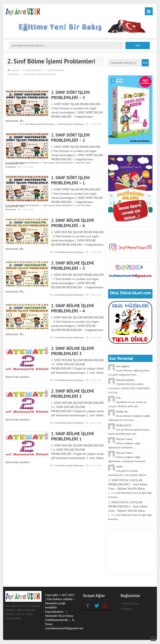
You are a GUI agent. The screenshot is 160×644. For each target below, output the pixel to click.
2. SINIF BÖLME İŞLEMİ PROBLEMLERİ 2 (72, 394)
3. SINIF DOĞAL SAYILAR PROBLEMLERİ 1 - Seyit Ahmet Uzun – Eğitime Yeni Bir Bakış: (130, 489)
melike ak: (129, 416)
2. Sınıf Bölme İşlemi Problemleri (38, 124)
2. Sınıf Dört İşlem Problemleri (69, 124)
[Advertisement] (130, 552)
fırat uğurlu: (129, 370)
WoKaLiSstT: (129, 430)
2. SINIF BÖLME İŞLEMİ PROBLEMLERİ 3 (72, 351)
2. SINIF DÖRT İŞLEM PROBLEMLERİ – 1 (70, 180)
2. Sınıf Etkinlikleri (33, 70)
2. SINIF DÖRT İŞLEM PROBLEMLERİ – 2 (70, 138)
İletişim (127, 609)
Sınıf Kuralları (131, 604)
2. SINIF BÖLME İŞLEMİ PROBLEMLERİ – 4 (72, 308)
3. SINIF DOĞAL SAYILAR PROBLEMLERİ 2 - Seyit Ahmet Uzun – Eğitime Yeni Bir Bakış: (130, 511)
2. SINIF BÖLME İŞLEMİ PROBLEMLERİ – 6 (72, 223)
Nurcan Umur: (124, 443)
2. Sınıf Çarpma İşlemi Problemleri (57, 163)
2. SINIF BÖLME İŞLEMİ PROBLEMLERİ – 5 (72, 266)
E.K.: (127, 402)
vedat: (128, 471)
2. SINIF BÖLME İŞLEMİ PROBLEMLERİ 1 (72, 436)
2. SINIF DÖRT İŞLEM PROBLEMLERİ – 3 (70, 95)
